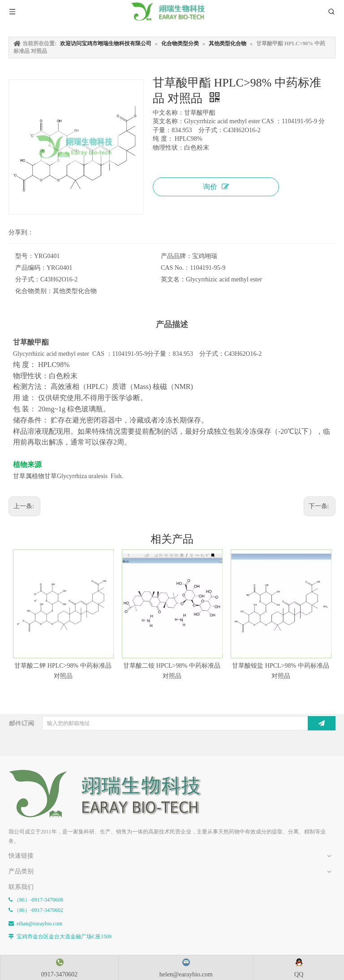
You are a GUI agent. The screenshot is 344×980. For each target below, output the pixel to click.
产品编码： (31, 268)
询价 (216, 187)
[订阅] (322, 723)
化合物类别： (34, 291)
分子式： (28, 279)
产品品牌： (176, 256)
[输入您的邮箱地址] (174, 723)
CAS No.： (175, 268)
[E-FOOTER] (16, 777)
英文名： (173, 279)
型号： (25, 256)
